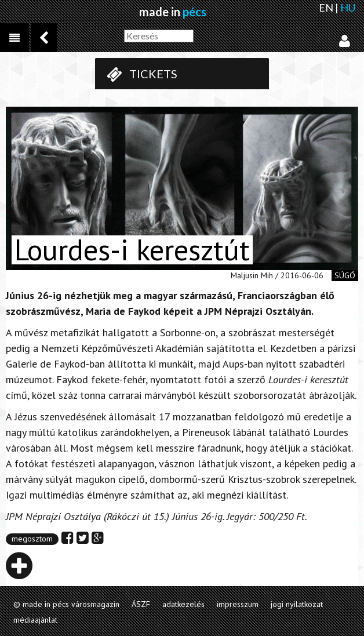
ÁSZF (141, 604)
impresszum (238, 604)
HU (348, 8)
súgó (345, 275)
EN (326, 8)
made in (173, 12)
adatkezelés (183, 604)
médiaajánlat (35, 620)
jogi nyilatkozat (297, 604)
